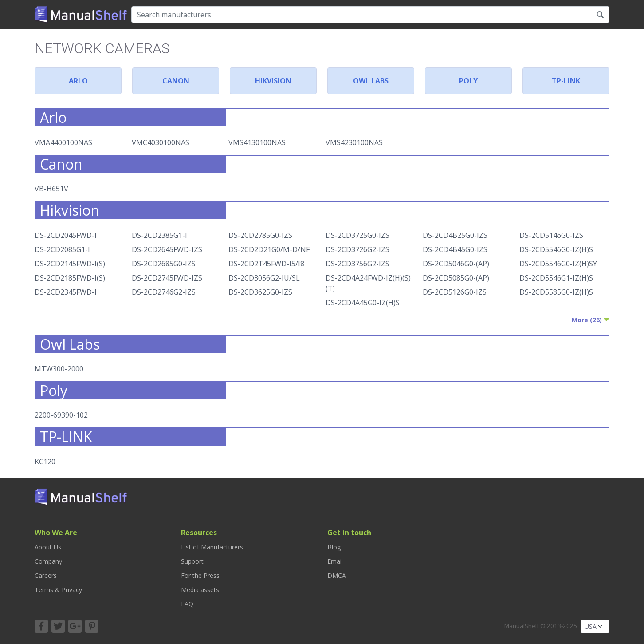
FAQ (187, 604)
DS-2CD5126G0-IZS (455, 292)
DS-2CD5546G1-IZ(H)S (556, 278)
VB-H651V (51, 189)
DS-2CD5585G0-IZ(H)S (556, 292)
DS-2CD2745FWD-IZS (167, 278)
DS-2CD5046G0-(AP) (456, 264)
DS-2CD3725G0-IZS (357, 235)
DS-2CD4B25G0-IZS (455, 235)
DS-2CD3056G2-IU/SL (264, 278)
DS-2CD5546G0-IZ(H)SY (558, 264)
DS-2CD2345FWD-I (66, 292)
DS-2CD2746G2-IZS (164, 292)
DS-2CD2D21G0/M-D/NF (269, 249)
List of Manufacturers (212, 547)
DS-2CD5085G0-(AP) (456, 278)
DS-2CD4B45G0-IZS (455, 249)
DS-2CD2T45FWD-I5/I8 (266, 264)
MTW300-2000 (59, 369)
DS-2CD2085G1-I (62, 249)
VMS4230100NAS (354, 142)
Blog (334, 547)
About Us (48, 547)
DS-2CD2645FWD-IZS (167, 249)
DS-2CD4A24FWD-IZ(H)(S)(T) (368, 283)
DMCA (337, 575)
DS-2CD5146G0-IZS (551, 235)
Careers (46, 575)
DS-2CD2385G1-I (159, 235)
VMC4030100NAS (161, 142)
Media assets (200, 590)
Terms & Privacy (58, 590)
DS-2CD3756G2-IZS (357, 264)
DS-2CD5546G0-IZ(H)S (556, 249)
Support (192, 561)
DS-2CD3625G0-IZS (260, 292)
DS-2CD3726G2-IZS (357, 249)
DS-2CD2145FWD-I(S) (70, 264)
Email (335, 561)
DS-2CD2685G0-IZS (164, 264)
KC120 (45, 462)
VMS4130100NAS (257, 142)
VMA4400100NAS (63, 142)
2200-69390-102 (61, 415)
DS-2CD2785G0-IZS (260, 235)
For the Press (200, 575)
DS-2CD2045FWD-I (66, 235)
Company (48, 561)
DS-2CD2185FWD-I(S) (70, 278)
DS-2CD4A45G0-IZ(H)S (363, 303)
